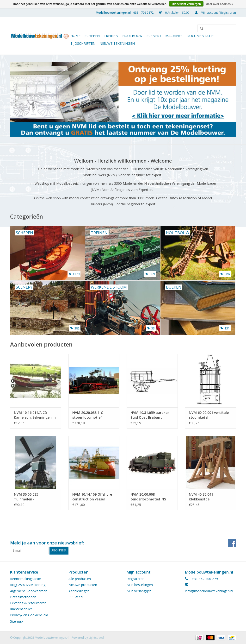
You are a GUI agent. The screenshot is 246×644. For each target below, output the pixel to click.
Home (75, 36)
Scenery (154, 36)
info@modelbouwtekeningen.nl (209, 591)
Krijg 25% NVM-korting (28, 585)
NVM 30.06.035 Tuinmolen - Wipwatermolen (27, 497)
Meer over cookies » (219, 4)
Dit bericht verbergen (186, 4)
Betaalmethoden (23, 597)
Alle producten (80, 579)
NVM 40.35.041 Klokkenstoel (201, 497)
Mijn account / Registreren (215, 13)
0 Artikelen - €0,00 (175, 13)
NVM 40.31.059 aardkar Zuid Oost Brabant (150, 415)
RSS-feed (76, 597)
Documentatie (200, 36)
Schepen (92, 36)
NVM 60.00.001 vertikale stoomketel (209, 415)
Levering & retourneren (28, 603)
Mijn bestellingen (140, 585)
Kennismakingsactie (25, 579)
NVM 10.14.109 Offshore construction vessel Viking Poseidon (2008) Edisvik (92, 497)
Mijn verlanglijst (139, 591)
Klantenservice (21, 609)
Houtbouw (132, 36)
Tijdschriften (83, 43)
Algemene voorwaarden (29, 591)
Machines (174, 36)
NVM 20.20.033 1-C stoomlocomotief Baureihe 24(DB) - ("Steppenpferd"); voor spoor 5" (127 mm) (91, 415)
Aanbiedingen (79, 591)
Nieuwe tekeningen (117, 43)
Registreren (135, 579)
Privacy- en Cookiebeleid (29, 615)
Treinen (111, 36)
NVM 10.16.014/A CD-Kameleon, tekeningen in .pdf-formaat (35, 415)
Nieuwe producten (83, 585)
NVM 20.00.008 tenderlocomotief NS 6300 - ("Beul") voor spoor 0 (152, 497)
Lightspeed (96, 638)
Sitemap (16, 621)
